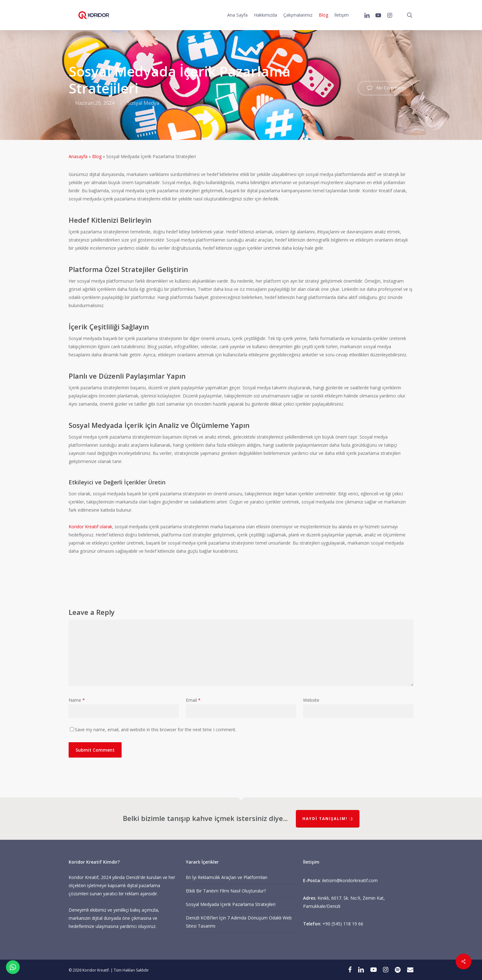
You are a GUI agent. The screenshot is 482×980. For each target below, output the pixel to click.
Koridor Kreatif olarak (90, 527)
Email (193, 700)
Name (77, 700)
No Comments (385, 88)
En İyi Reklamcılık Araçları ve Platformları (227, 877)
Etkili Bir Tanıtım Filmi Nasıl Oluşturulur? (226, 891)
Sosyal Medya (143, 103)
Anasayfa (78, 156)
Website (311, 700)
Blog (97, 156)
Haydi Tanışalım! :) (328, 819)
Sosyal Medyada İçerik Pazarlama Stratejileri (231, 904)
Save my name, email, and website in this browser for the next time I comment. (156, 730)
